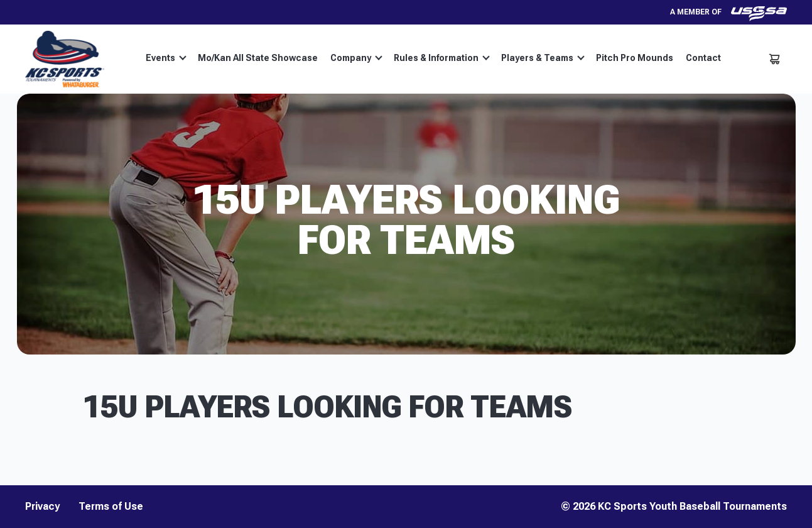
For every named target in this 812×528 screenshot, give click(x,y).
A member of (728, 12)
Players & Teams (543, 58)
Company (356, 58)
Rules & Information (442, 58)
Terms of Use (111, 507)
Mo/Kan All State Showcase (258, 58)
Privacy (42, 507)
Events (166, 58)
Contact (703, 58)
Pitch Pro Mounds (635, 58)
